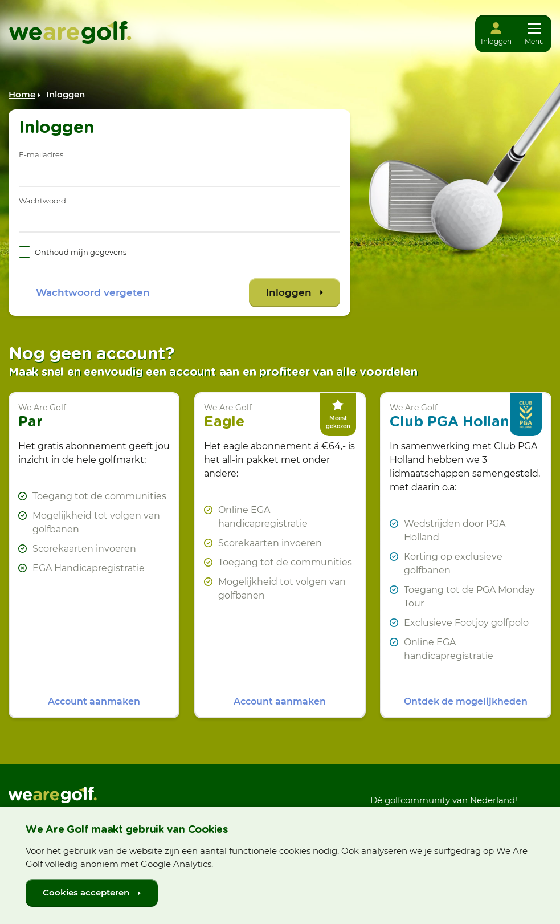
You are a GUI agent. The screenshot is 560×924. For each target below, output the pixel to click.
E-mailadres (41, 154)
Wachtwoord (42, 201)
